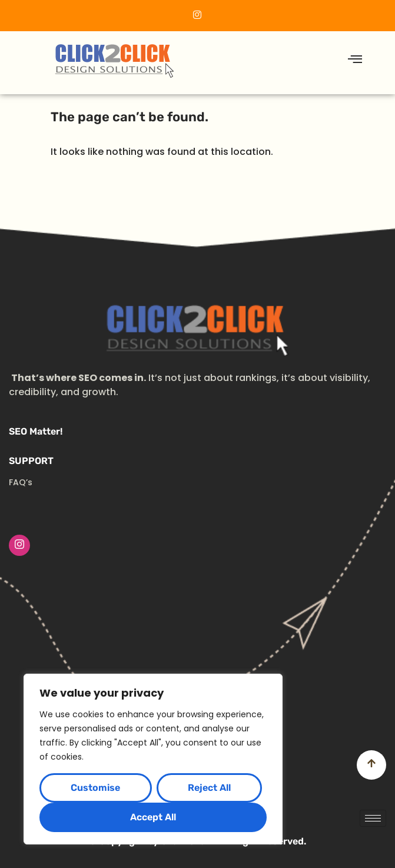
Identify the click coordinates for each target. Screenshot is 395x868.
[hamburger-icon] (355, 60)
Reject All (209, 788)
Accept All (153, 817)
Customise (95, 788)
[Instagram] (19, 545)
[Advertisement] (197, 644)
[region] (153, 759)
